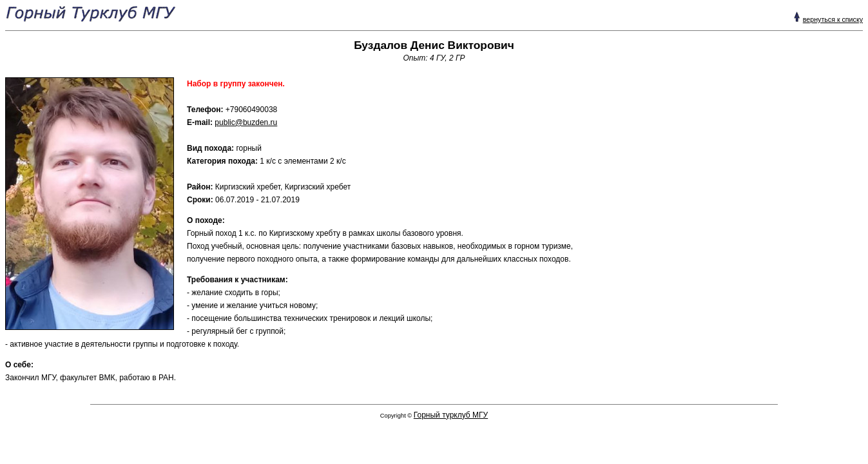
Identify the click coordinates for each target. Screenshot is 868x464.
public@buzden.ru (246, 122)
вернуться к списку (833, 19)
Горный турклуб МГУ (451, 415)
